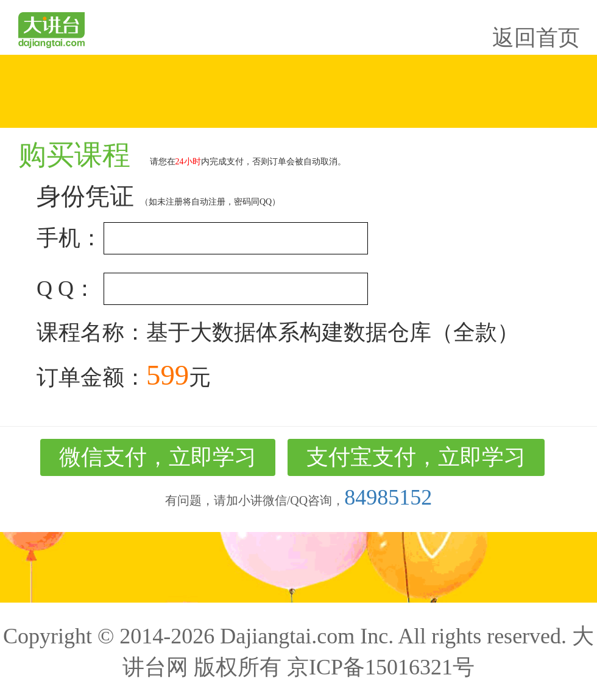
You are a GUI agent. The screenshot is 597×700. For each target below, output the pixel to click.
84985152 (388, 497)
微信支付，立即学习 (158, 457)
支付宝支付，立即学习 (416, 457)
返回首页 (536, 38)
